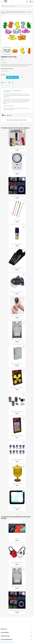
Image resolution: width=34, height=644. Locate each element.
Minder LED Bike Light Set (17, 563)
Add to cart (13, 77)
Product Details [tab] (16, 91)
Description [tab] (7, 91)
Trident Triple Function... (17, 244)
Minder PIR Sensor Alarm (17, 364)
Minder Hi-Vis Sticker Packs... (17, 388)
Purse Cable (17, 220)
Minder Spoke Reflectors (17, 340)
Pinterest (13, 82)
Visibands (17, 539)
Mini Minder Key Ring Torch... (17, 292)
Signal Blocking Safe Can (17, 412)
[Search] (17, 6)
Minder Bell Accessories (17, 460)
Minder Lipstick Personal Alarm (17, 148)
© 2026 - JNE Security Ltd (7, 642)
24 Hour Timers (17, 172)
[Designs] (6, 71)
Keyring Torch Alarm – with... (17, 316)
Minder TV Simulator (17, 508)
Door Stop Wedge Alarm (17, 268)
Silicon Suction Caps (17, 484)
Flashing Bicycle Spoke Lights (17, 196)
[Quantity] (3, 77)
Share (6, 82)
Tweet (9, 82)
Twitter (2, 621)
